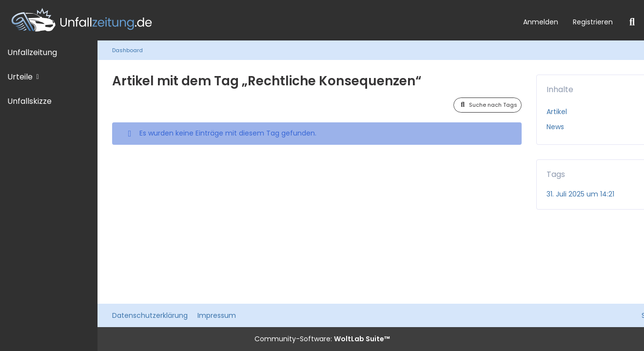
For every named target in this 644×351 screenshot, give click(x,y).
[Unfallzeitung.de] (258, 20)
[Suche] (632, 22)
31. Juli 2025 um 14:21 (580, 194)
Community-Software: (322, 339)
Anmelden (541, 22)
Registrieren (593, 22)
